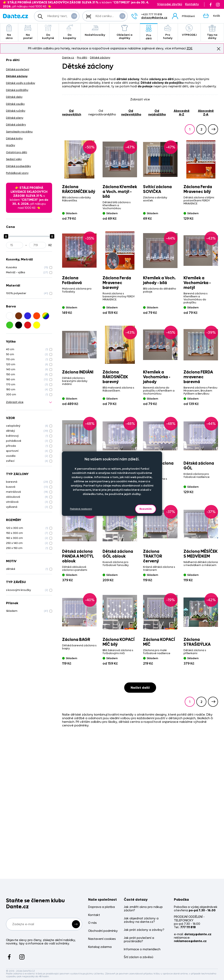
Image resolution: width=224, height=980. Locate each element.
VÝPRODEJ (189, 31)
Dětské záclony (100, 58)
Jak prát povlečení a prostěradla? (139, 940)
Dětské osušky (15, 104)
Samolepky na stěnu (19, 132)
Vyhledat (74, 16)
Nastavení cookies (102, 939)
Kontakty (192, 4)
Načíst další (140, 688)
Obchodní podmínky (103, 931)
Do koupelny (70, 32)
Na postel (28, 32)
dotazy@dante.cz (154, 18)
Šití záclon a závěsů (139, 957)
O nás (92, 923)
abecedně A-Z (182, 113)
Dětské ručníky (16, 111)
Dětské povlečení (18, 69)
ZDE (189, 48)
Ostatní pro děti (17, 152)
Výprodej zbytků (170, 4)
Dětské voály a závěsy (21, 83)
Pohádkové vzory (17, 173)
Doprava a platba (101, 907)
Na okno (9, 32)
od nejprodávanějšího (102, 113)
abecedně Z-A (206, 113)
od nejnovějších (72, 113)
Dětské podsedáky (18, 166)
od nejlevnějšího (131, 113)
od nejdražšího (157, 113)
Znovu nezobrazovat (219, 49)
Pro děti (149, 33)
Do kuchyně (48, 32)
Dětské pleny (15, 118)
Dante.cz (68, 58)
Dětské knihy (14, 138)
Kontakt (94, 915)
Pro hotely (168, 32)
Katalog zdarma (100, 947)
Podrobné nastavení (81, 509)
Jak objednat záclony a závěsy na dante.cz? (141, 920)
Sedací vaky (14, 159)
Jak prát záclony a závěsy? (144, 930)
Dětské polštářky (17, 90)
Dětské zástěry (16, 125)
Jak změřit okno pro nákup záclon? (143, 909)
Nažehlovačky (95, 31)
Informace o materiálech (142, 949)
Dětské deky (14, 97)
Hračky (11, 145)
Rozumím (146, 509)
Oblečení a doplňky (125, 32)
